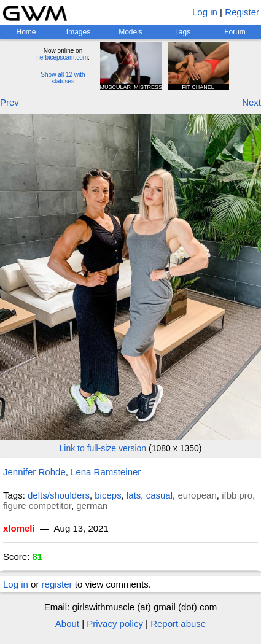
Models (130, 32)
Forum (235, 32)
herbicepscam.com (62, 57)
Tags (183, 32)
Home (26, 32)
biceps (108, 495)
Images (78, 32)
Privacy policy (115, 623)
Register (242, 12)
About (67, 623)
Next (251, 102)
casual (159, 495)
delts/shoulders (59, 495)
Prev (10, 102)
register (57, 584)
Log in (205, 12)
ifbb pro (237, 495)
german (92, 506)
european (197, 495)
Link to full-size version (103, 448)
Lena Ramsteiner (106, 472)
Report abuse (178, 623)
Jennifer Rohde (34, 472)
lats (134, 495)
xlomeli (19, 528)
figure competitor (37, 506)
